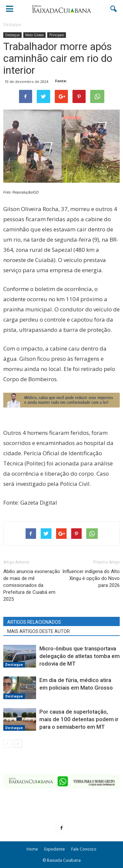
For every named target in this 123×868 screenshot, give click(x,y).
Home (32, 849)
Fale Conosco (84, 849)
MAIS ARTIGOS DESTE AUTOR (39, 631)
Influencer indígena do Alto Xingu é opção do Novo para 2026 (91, 578)
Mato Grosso (34, 35)
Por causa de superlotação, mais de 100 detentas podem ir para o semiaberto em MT (79, 719)
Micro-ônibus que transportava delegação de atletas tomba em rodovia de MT (80, 656)
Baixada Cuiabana (64, 860)
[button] (114, 9)
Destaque (12, 35)
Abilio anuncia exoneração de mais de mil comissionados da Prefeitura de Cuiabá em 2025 (32, 585)
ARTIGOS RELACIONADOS (34, 622)
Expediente (55, 849)
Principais (57, 35)
